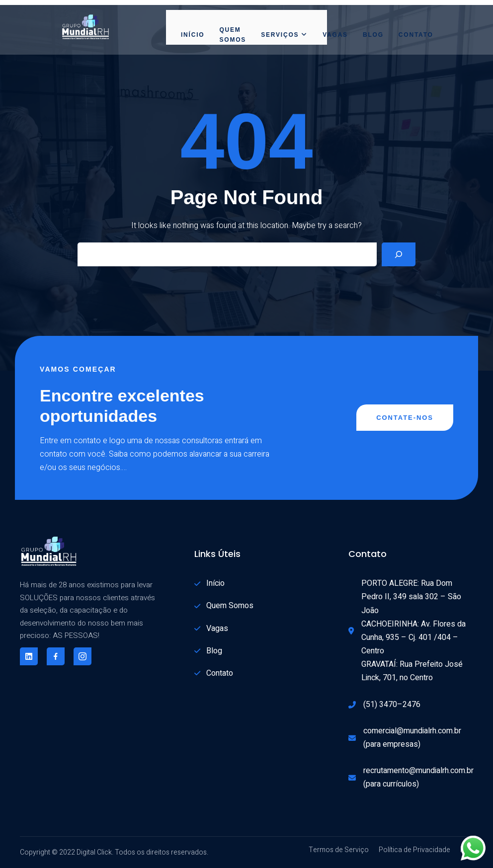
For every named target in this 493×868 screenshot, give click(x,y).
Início (193, 35)
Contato (416, 35)
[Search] (399, 254)
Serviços (284, 35)
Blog (373, 35)
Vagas (335, 35)
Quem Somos (233, 35)
